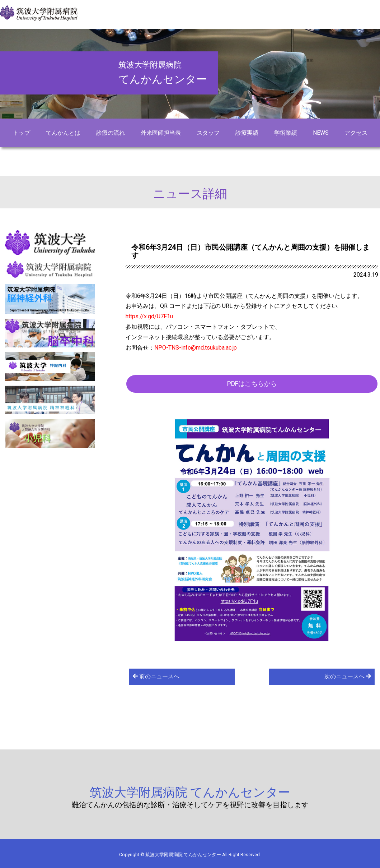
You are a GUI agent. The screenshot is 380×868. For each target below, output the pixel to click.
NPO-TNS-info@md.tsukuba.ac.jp (196, 348)
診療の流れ (111, 133)
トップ (22, 133)
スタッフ (208, 133)
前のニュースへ (156, 676)
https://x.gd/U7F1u (149, 316)
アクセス (356, 133)
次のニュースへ (348, 676)
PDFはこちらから (252, 384)
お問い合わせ (190, 156)
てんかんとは (63, 133)
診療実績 (247, 133)
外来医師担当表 (161, 133)
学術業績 (286, 133)
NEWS (321, 133)
